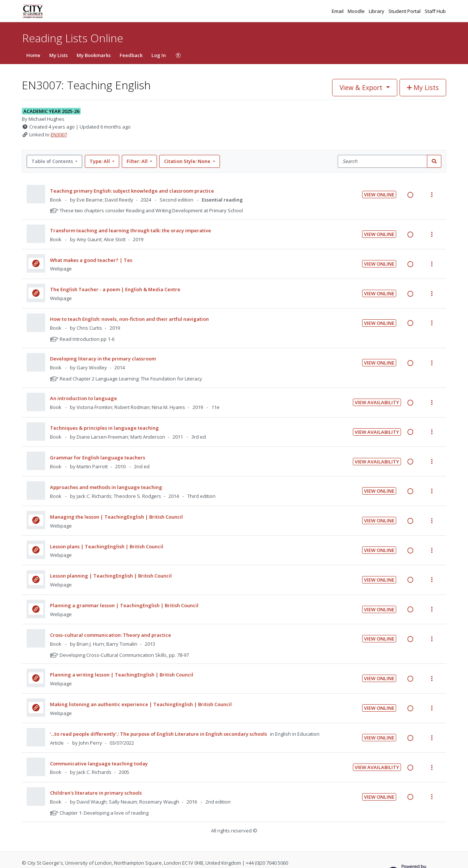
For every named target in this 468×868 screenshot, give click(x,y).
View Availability (377, 402)
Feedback (131, 55)
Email (338, 11)
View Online (379, 194)
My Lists (58, 55)
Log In (159, 55)
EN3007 (59, 134)
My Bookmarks (94, 55)
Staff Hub (435, 11)
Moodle (357, 11)
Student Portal (405, 11)
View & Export (362, 87)
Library (377, 11)
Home (33, 55)
